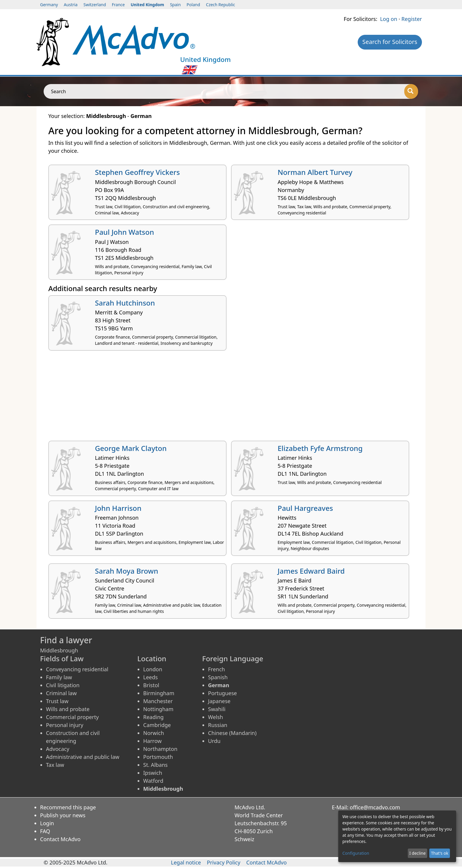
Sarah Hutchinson (125, 303)
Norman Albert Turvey (315, 172)
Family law (59, 677)
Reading (153, 717)
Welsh (216, 717)
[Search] (411, 91)
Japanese (219, 701)
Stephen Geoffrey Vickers (137, 172)
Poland (193, 5)
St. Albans (155, 765)
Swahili (217, 709)
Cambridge (157, 725)
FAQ (45, 831)
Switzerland (95, 5)
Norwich (154, 733)
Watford (153, 781)
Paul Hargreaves (305, 508)
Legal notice (186, 862)
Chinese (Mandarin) (232, 733)
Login (47, 823)
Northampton (160, 749)
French (216, 669)
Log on (389, 19)
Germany (49, 5)
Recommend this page (68, 807)
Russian (218, 725)
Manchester (158, 701)
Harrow (152, 741)
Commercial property (72, 717)
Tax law (55, 765)
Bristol (151, 685)
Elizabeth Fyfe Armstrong (320, 448)
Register (412, 19)
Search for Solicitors (390, 42)
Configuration (356, 853)
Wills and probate (68, 709)
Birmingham (159, 693)
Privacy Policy (224, 862)
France (118, 5)
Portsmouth (158, 757)
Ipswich (153, 773)
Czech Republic (221, 5)
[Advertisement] (225, 398)
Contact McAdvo (60, 839)
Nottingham (158, 709)
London (153, 669)
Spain (175, 5)
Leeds (150, 677)
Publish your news (63, 815)
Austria (71, 5)
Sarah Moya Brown (126, 571)
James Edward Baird (311, 571)
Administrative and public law (83, 757)
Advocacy (58, 749)
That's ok (440, 853)
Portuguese (222, 693)
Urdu (214, 741)
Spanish (218, 677)
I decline (417, 853)
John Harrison (118, 508)
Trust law (57, 701)
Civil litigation (63, 685)
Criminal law (61, 693)
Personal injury (65, 725)
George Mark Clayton (131, 448)
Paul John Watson (124, 232)
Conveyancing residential (77, 669)
